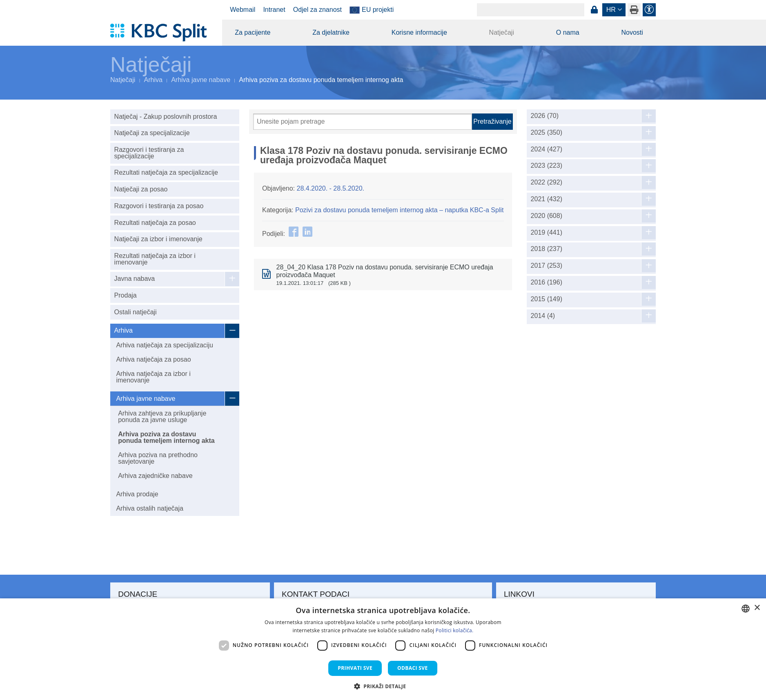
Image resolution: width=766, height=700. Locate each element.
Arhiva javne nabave (201, 80)
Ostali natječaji (136, 312)
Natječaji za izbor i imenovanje (158, 239)
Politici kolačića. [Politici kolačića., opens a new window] (455, 630)
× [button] (757, 608)
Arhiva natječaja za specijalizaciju (164, 345)
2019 (547, 233)
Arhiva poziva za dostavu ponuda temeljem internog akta (166, 437)
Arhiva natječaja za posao (153, 359)
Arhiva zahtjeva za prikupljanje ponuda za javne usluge (162, 417)
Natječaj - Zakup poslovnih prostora (166, 117)
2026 (545, 116)
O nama (568, 32)
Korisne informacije (419, 32)
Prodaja (126, 295)
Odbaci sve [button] (413, 668)
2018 (547, 249)
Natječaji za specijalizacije (152, 133)
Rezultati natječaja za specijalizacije (166, 172)
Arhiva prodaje (137, 494)
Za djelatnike (331, 32)
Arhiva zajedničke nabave (155, 476)
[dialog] (383, 649)
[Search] (531, 10)
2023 (547, 166)
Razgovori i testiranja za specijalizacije (149, 153)
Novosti (632, 32)
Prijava (594, 10)
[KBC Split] (162, 33)
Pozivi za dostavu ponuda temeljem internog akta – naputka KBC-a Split (400, 210)
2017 (547, 266)
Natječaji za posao (141, 189)
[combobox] (746, 609)
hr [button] (611, 10)
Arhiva (153, 80)
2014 (543, 316)
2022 (547, 182)
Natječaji (502, 32)
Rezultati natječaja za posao (155, 223)
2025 (547, 133)
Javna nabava (135, 279)
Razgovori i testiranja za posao (159, 206)
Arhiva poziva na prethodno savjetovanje (158, 458)
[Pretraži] (363, 122)
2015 (547, 299)
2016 (547, 282)
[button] (383, 686)
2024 (547, 149)
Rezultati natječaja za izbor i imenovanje (155, 259)
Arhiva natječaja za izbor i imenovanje (153, 377)
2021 (547, 199)
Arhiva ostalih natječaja (150, 508)
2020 (547, 216)
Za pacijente (253, 32)
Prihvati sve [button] (355, 668)
